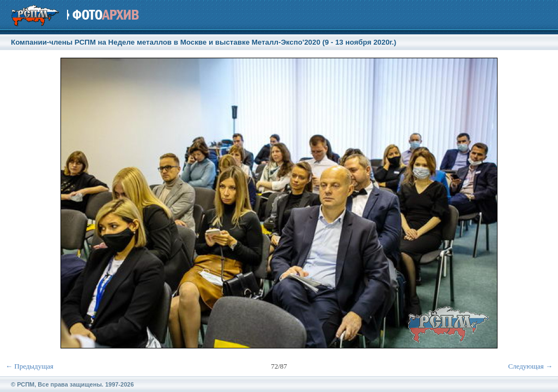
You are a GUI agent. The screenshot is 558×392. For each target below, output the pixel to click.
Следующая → (530, 366)
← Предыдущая (29, 366)
